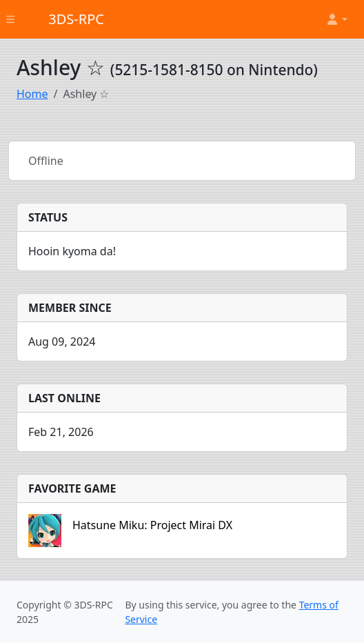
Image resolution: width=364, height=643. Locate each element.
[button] (336, 19)
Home (32, 94)
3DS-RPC (76, 19)
